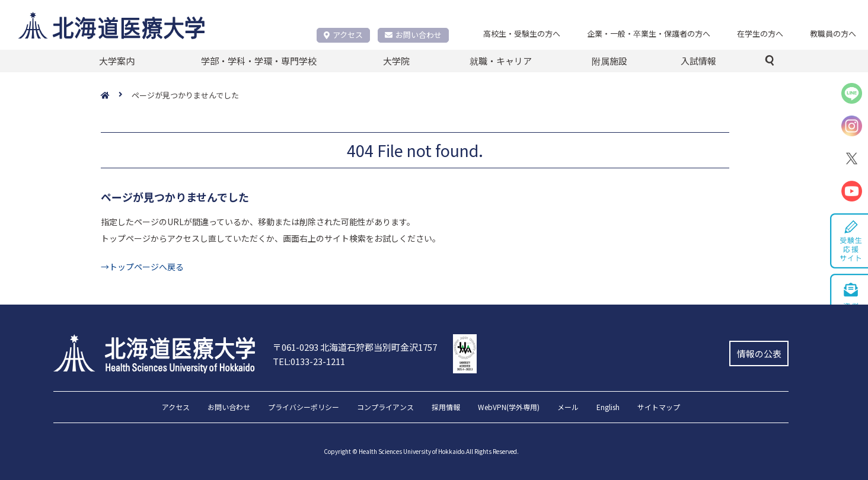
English (608, 408)
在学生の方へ (760, 33)
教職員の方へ (833, 33)
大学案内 (117, 61)
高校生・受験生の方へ (522, 33)
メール (568, 408)
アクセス (343, 35)
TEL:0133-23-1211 (309, 361)
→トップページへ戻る (142, 267)
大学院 (396, 61)
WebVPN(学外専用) (509, 408)
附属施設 (609, 61)
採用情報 (446, 408)
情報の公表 (759, 353)
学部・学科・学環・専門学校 (259, 61)
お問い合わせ (413, 35)
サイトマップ (659, 408)
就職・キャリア (501, 61)
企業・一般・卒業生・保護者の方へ (649, 33)
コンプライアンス (385, 408)
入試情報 (698, 61)
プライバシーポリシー (304, 408)
